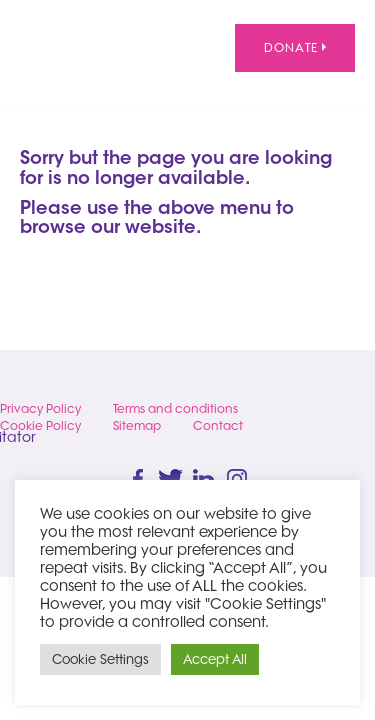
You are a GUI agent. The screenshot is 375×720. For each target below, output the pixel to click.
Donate (295, 47)
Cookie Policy (40, 425)
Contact (218, 425)
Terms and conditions (175, 408)
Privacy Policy (40, 408)
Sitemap (137, 425)
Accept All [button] (215, 659)
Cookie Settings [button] (100, 659)
